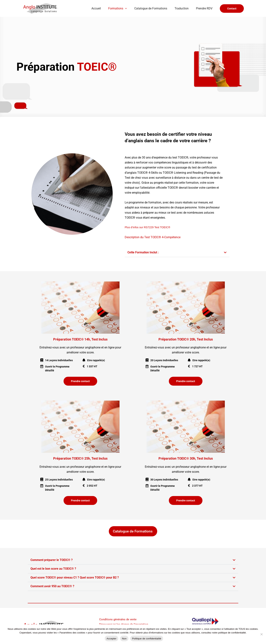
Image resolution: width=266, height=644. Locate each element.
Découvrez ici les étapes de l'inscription (125, 624)
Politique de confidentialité (147, 639)
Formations (123, 9)
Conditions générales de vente (119, 619)
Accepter (111, 639)
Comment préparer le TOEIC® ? (52, 560)
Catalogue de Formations (154, 8)
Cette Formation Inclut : (143, 252)
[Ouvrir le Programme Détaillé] (147, 366)
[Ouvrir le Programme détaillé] (42, 366)
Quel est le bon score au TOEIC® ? (53, 568)
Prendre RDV (205, 8)
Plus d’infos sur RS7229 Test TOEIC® (147, 227)
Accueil (103, 8)
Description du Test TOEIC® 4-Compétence (153, 237)
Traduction (184, 8)
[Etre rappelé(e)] (84, 360)
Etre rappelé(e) (96, 360)
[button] (130, 9)
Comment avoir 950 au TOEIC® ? (52, 586)
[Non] (261, 634)
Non (124, 639)
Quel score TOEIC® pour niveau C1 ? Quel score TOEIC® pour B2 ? (75, 577)
